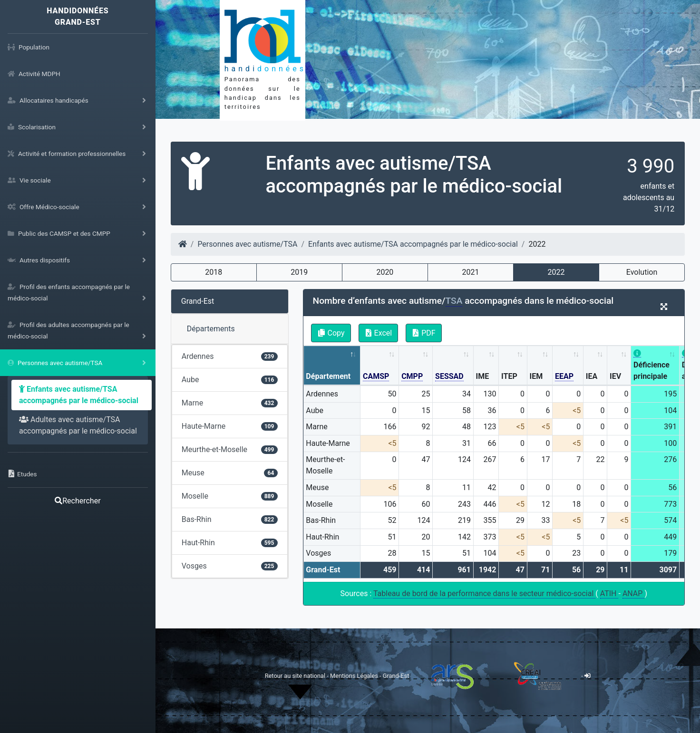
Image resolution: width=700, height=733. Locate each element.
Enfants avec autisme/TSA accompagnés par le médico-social (79, 395)
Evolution (642, 272)
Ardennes (230, 356)
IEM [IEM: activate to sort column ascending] (536, 376)
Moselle (230, 496)
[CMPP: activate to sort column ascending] (416, 366)
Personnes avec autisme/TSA (247, 244)
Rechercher (78, 501)
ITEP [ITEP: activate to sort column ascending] (509, 376)
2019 (299, 272)
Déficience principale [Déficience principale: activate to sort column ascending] (651, 365)
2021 (470, 272)
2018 (214, 272)
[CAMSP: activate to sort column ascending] (380, 366)
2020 (385, 272)
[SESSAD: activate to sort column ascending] (453, 366)
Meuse (230, 473)
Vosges (230, 566)
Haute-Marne (230, 426)
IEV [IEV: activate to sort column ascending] (615, 376)
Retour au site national (295, 676)
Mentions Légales (355, 676)
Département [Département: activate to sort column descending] (328, 376)
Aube (230, 380)
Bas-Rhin (230, 519)
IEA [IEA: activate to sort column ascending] (592, 376)
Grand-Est (198, 301)
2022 (556, 272)
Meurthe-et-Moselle (230, 449)
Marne (230, 403)
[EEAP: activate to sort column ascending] (568, 366)
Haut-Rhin (230, 543)
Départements (211, 329)
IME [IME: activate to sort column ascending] (483, 376)
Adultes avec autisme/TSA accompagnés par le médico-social (78, 425)
